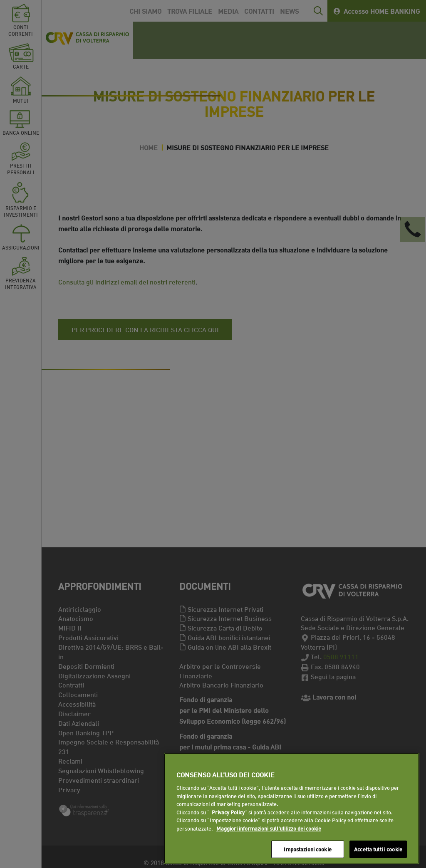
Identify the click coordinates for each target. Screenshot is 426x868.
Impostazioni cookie (307, 849)
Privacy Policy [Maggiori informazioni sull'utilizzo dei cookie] (228, 812)
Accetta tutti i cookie (378, 849)
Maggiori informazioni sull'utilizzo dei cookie (269, 828)
